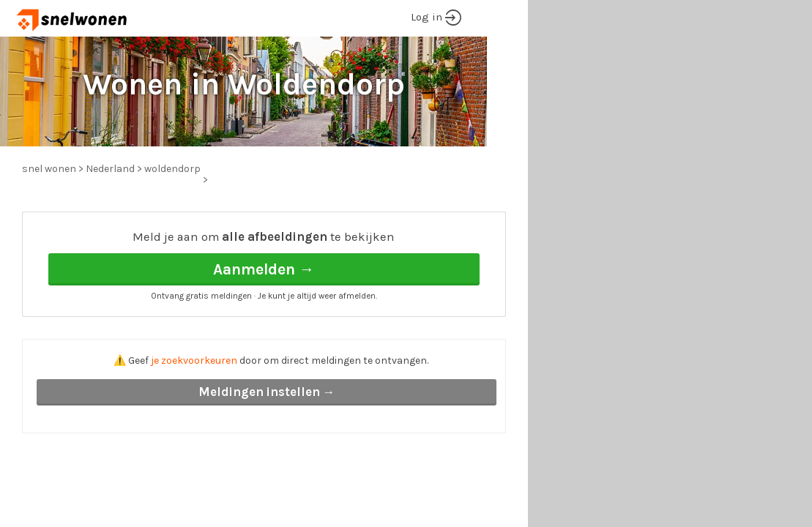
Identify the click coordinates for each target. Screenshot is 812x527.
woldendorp (172, 169)
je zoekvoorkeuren (194, 360)
